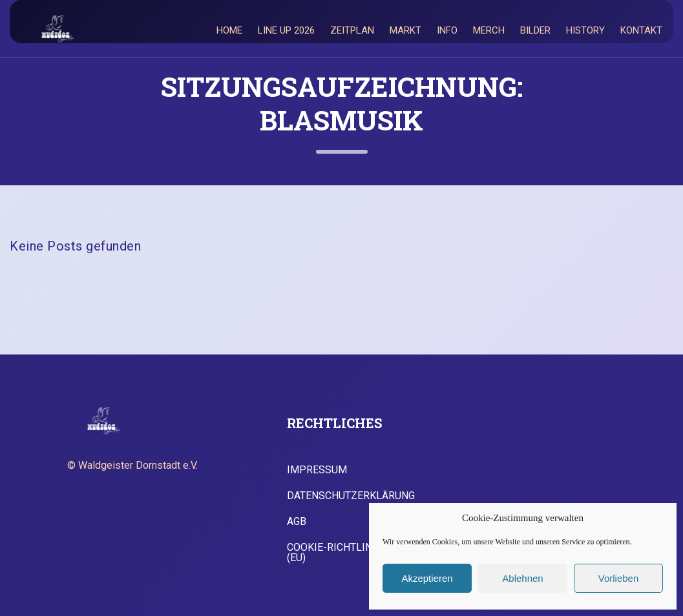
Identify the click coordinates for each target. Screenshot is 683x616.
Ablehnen (522, 578)
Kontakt (641, 30)
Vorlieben (619, 578)
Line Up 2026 (286, 30)
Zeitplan (352, 30)
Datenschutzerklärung (351, 496)
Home (229, 30)
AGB (297, 522)
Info (447, 30)
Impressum (317, 470)
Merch (489, 30)
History (585, 30)
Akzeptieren (427, 578)
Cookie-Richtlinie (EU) (334, 553)
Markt (405, 30)
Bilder (535, 30)
